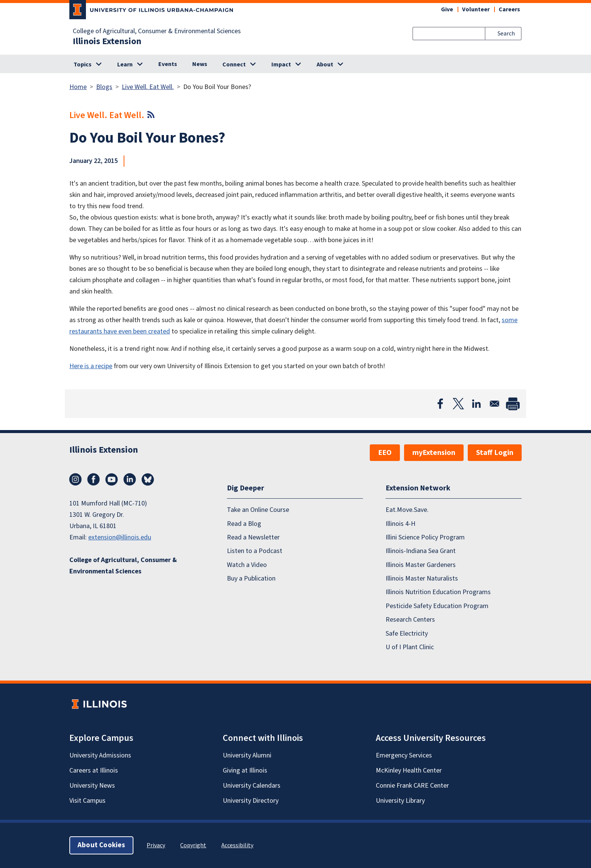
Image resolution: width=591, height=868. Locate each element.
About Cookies (101, 845)
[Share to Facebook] (440, 404)
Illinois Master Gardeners (421, 565)
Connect (234, 65)
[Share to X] (458, 404)
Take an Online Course (258, 510)
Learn (125, 65)
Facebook (93, 479)
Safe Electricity (407, 634)
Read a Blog (244, 524)
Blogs (104, 87)
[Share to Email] (495, 404)
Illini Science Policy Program (425, 537)
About (325, 65)
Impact (281, 65)
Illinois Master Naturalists (422, 578)
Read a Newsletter (253, 537)
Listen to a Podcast (255, 551)
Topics (83, 65)
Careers (509, 9)
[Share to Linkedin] (476, 404)
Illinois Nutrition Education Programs (438, 592)
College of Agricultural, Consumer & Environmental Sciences (157, 31)
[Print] (513, 404)
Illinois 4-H (400, 524)
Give (447, 9)
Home (78, 87)
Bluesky (148, 479)
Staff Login (495, 453)
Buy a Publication (251, 578)
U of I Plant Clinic (410, 647)
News (200, 64)
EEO (385, 453)
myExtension (434, 453)
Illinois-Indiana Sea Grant (421, 551)
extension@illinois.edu (120, 537)
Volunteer (476, 9)
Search (506, 34)
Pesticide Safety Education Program (437, 606)
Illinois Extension (107, 41)
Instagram (75, 479)
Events (168, 64)
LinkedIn (130, 479)
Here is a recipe (91, 366)
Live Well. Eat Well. (148, 87)
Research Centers (410, 620)
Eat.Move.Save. (407, 510)
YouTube (112, 479)
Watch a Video (247, 565)
